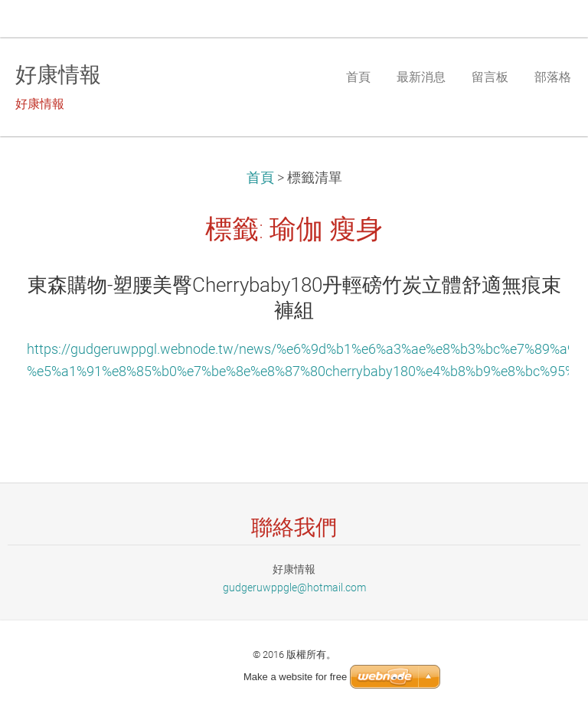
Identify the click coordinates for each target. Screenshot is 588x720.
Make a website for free (295, 677)
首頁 (260, 178)
